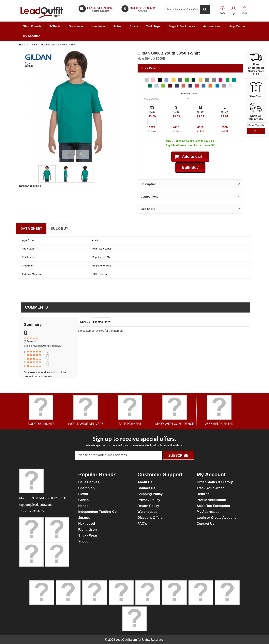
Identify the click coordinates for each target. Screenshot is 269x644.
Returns (203, 494)
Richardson (88, 530)
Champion (87, 488)
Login (233, 13)
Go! (256, 131)
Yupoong (86, 541)
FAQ (222, 13)
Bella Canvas (89, 482)
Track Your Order (210, 488)
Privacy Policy (149, 500)
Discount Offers (150, 518)
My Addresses (208, 512)
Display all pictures (30, 186)
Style (28, 63)
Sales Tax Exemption (213, 506)
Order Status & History (215, 482)
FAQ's (142, 524)
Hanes (83, 506)
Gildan (84, 500)
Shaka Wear (88, 535)
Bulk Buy (59, 228)
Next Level (87, 524)
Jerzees (84, 518)
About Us (145, 482)
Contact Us (146, 488)
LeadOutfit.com (126, 640)
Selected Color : (190, 94)
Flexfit (83, 494)
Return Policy (148, 506)
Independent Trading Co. (98, 512)
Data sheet (31, 228)
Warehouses (147, 512)
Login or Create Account (216, 518)
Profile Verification (211, 500)
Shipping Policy (150, 494)
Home (22, 45)
